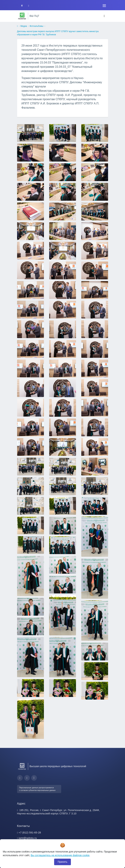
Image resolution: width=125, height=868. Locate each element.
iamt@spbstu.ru (28, 838)
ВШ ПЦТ (34, 16)
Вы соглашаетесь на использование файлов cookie (60, 855)
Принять (62, 862)
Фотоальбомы (36, 26)
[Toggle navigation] (104, 6)
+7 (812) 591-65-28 (30, 833)
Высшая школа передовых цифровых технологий (58, 766)
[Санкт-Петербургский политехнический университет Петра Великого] (22, 16)
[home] (17, 26)
